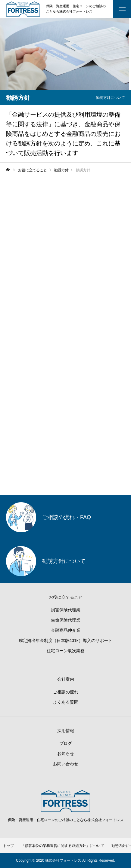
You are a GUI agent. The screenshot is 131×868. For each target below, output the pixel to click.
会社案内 (66, 679)
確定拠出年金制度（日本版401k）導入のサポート (65, 640)
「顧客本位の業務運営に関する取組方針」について (63, 846)
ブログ (66, 743)
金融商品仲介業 (66, 630)
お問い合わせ (66, 764)
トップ (8, 846)
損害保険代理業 (66, 610)
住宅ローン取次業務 (66, 651)
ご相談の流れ (66, 692)
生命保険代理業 (66, 620)
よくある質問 (66, 702)
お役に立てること (66, 597)
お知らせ (66, 753)
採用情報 (66, 731)
